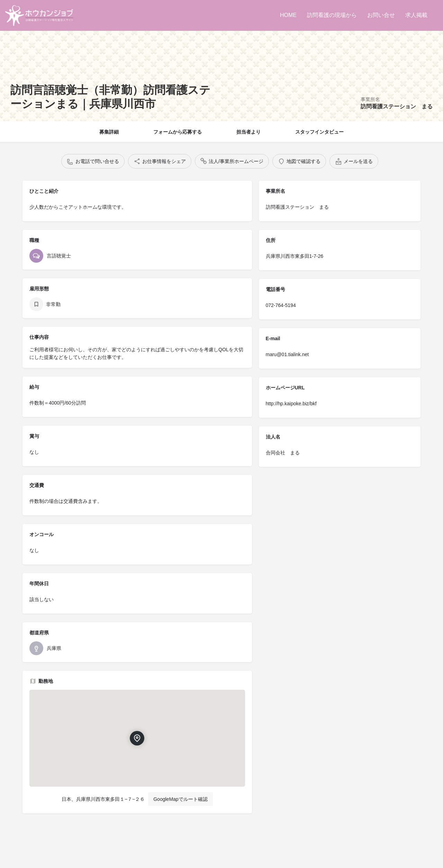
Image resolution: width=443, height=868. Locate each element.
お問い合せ (381, 15)
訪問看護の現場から (332, 15)
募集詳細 (109, 132)
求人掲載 (416, 15)
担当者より (248, 132)
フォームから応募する (178, 132)
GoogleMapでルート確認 (180, 799)
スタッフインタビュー (319, 132)
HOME (288, 15)
